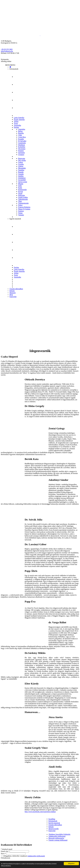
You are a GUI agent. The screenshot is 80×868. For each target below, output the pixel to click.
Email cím (5, 851)
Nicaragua (22, 149)
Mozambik (22, 168)
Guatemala (22, 143)
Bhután (21, 184)
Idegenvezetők (54, 829)
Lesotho (21, 164)
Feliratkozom (5, 858)
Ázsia (16, 123)
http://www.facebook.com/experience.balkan (40, 812)
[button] (10, 65)
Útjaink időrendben (16, 289)
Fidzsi (20, 205)
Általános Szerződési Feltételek (59, 834)
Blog (11, 295)
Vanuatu (21, 215)
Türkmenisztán (23, 203)
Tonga (20, 213)
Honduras (22, 145)
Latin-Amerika (19, 118)
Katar (20, 188)
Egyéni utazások (15, 219)
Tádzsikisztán (23, 199)
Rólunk (12, 291)
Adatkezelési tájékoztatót (36, 856)
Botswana (22, 158)
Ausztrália (17, 125)
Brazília (21, 133)
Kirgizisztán (22, 190)
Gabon (21, 162)
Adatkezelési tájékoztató (57, 836)
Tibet (20, 201)
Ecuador (21, 139)
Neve (4, 854)
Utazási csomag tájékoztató (58, 840)
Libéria (21, 166)
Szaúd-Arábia (23, 197)
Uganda (21, 174)
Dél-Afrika (22, 160)
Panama (21, 151)
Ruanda (21, 172)
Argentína (22, 129)
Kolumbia (22, 147)
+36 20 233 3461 (7, 49)
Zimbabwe (22, 178)
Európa (16, 127)
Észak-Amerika (19, 120)
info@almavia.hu (7, 51)
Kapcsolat (13, 297)
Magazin (13, 293)
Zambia (21, 176)
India (20, 186)
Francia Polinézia (24, 207)
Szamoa (21, 211)
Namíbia (21, 170)
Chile (20, 135)
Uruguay (21, 155)
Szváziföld (22, 180)
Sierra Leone (23, 182)
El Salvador (22, 141)
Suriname (21, 153)
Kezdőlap (52, 819)
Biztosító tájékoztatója (56, 838)
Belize (20, 131)
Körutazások (14, 69)
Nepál (20, 193)
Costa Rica (22, 137)
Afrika (16, 121)
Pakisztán (21, 195)
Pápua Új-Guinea (24, 209)
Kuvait (21, 192)
